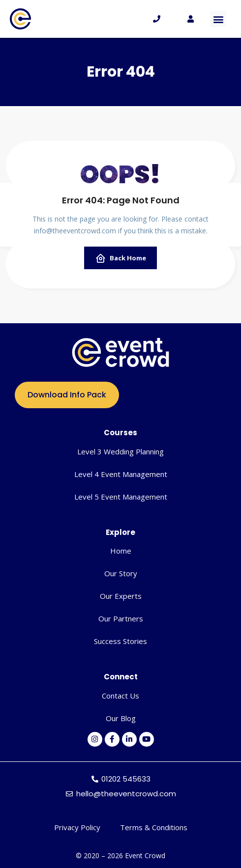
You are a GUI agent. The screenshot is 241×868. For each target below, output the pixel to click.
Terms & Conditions (154, 827)
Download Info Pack (67, 395)
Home (121, 551)
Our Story (121, 573)
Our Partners (121, 618)
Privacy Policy (77, 827)
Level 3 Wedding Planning (120, 451)
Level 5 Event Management (121, 497)
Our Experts (121, 596)
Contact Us (120, 696)
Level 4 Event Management (121, 474)
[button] (218, 19)
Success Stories (120, 641)
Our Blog (121, 718)
